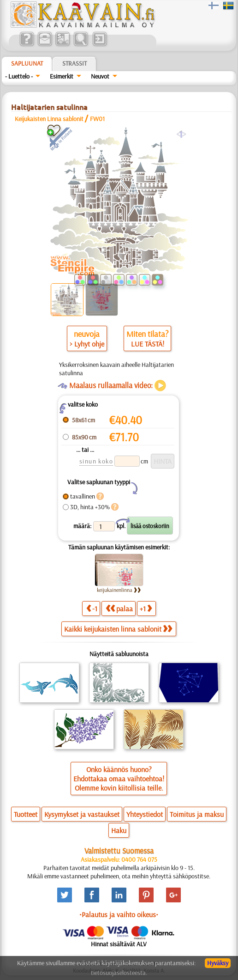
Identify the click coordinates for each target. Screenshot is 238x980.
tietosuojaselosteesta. (119, 973)
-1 (92, 608)
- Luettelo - (19, 76)
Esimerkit (62, 76)
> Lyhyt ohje (87, 344)
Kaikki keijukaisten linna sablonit (118, 629)
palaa (119, 608)
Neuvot (100, 76)
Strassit (74, 63)
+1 (146, 608)
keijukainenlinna (119, 590)
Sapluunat (27, 63)
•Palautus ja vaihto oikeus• (119, 914)
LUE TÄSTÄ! (148, 344)
